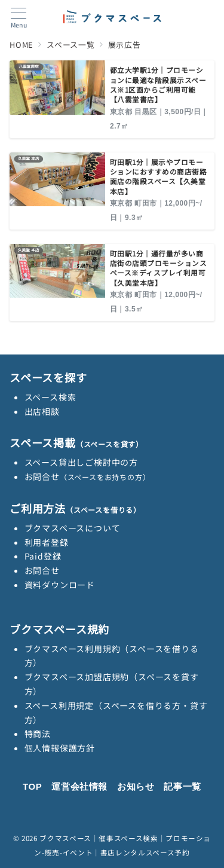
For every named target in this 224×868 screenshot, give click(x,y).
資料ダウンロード (60, 585)
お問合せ (88, 476)
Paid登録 (43, 556)
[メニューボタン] (19, 18)
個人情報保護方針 (60, 748)
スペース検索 (50, 397)
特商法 (38, 733)
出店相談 (42, 411)
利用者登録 (47, 542)
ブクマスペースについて (73, 528)
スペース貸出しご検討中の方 (81, 462)
